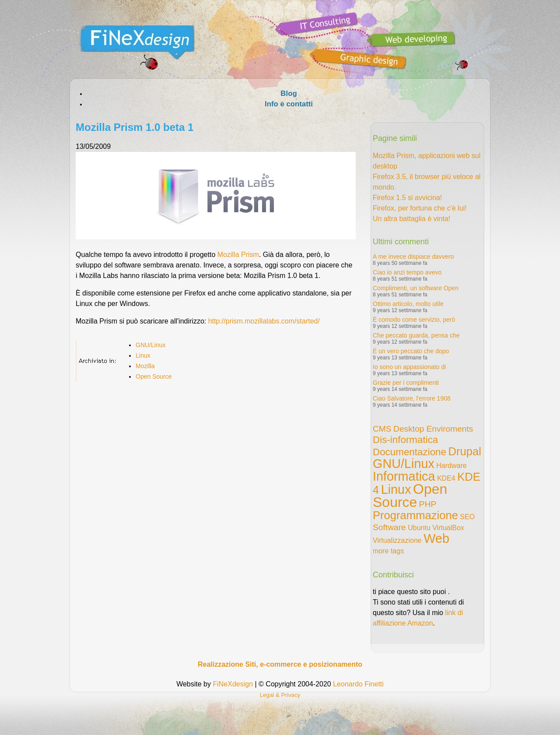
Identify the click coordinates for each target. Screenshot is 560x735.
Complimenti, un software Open (416, 288)
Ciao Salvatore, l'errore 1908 (412, 398)
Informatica (404, 476)
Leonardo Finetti (358, 684)
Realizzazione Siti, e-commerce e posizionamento (280, 664)
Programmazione (415, 515)
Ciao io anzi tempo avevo (407, 272)
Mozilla (145, 366)
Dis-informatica (405, 440)
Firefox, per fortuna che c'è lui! (420, 208)
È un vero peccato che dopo (411, 351)
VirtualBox (448, 528)
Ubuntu (419, 528)
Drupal (464, 451)
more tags (388, 551)
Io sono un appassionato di (409, 367)
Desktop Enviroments (433, 429)
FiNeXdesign (233, 684)
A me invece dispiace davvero (413, 257)
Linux (143, 355)
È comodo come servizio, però (414, 320)
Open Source (154, 376)
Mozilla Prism (238, 255)
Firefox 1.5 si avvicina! (407, 198)
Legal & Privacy (280, 695)
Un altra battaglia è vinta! (411, 219)
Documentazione (409, 452)
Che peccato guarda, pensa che (416, 335)
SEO (467, 517)
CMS (382, 429)
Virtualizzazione (397, 540)
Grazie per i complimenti (406, 383)
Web (436, 538)
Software (389, 527)
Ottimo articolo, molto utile (408, 304)
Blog (289, 93)
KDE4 (446, 478)
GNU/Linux (150, 345)
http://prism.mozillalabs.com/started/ (264, 321)
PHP (428, 504)
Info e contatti (289, 104)
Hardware (451, 466)
